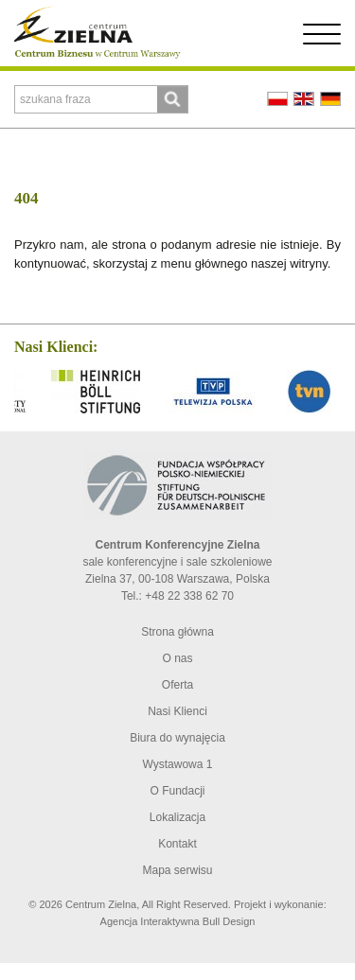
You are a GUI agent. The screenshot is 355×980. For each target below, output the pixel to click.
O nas (177, 658)
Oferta (177, 685)
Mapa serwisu (177, 870)
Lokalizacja (177, 817)
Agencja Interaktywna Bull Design (178, 921)
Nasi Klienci (177, 711)
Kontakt (177, 844)
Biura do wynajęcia (177, 738)
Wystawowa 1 (178, 764)
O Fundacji (177, 791)
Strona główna (177, 632)
